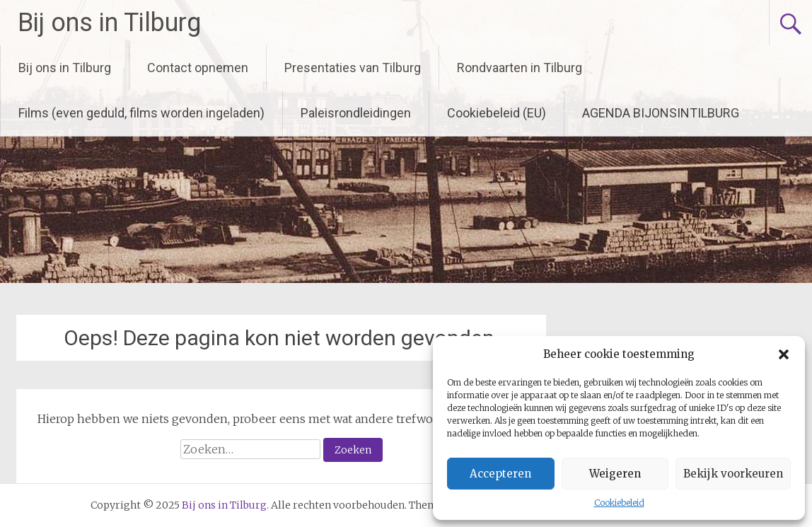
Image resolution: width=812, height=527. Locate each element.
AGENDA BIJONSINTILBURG (661, 113)
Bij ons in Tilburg (109, 23)
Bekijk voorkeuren (733, 474)
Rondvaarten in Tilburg (520, 68)
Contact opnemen (198, 68)
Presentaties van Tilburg (353, 68)
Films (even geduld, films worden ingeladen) (141, 113)
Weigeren (615, 474)
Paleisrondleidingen (356, 113)
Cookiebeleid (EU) (497, 113)
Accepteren (500, 474)
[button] (784, 354)
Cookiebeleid (619, 503)
